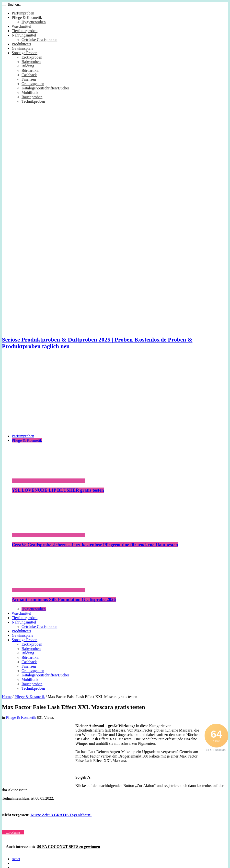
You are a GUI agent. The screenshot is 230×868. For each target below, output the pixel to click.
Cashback (29, 75)
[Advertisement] (115, 396)
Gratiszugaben (33, 84)
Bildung (28, 66)
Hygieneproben (34, 22)
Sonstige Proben (24, 53)
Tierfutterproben (25, 31)
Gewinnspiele (23, 48)
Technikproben (33, 101)
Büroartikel (30, 70)
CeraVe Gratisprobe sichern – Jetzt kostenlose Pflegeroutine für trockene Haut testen (95, 545)
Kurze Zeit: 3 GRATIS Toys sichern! (61, 815)
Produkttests (21, 44)
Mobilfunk (30, 92)
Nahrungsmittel (24, 35)
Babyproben (31, 62)
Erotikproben (32, 57)
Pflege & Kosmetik (27, 18)
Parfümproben (23, 13)
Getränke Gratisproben (39, 40)
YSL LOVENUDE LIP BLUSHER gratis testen (58, 490)
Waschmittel (22, 26)
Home (7, 697)
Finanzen (29, 79)
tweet (16, 859)
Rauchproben (32, 97)
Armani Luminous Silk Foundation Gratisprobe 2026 (64, 599)
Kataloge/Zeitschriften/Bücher (45, 88)
